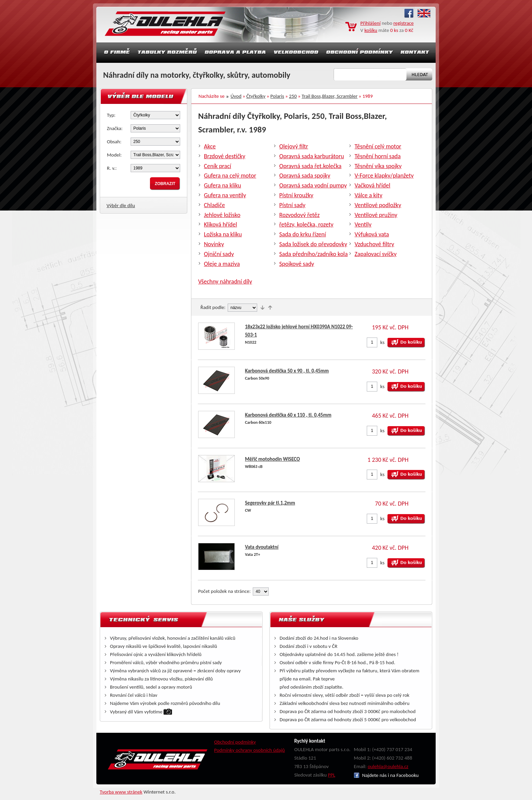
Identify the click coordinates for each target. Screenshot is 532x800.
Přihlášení (370, 23)
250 (293, 96)
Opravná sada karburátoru (312, 156)
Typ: (111, 115)
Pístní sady (292, 205)
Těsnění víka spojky (378, 166)
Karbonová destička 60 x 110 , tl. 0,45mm (288, 415)
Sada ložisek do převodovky (313, 244)
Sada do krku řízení (303, 234)
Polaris (277, 96)
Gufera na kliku (222, 185)
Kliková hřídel (221, 224)
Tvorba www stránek (121, 792)
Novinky (214, 244)
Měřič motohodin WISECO (272, 459)
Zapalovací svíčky (376, 254)
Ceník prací (217, 166)
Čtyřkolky (256, 96)
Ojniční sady (219, 254)
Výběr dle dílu (121, 205)
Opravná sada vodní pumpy (313, 185)
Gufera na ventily (225, 195)
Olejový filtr (294, 146)
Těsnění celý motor (378, 146)
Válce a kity (368, 195)
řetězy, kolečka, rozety (306, 224)
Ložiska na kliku (223, 234)
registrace (404, 23)
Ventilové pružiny (376, 215)
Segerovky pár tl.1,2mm (270, 503)
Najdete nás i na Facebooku (386, 775)
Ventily (363, 224)
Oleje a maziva (222, 264)
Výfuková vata (372, 234)
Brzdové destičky (225, 156)
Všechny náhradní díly (225, 281)
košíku (371, 30)
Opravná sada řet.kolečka (310, 166)
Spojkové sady (297, 264)
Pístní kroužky (296, 195)
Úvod (236, 96)
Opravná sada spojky (305, 176)
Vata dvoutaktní (262, 547)
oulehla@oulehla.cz (388, 766)
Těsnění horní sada (378, 156)
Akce (210, 146)
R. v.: (112, 168)
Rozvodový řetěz (299, 215)
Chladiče (214, 205)
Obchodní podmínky (235, 742)
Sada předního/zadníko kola (313, 254)
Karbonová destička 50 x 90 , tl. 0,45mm (287, 371)
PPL (331, 775)
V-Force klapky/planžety (384, 176)
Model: (114, 155)
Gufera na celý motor (230, 176)
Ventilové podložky (378, 205)
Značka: (115, 128)
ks (383, 342)
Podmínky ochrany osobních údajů (250, 750)
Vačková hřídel (372, 185)
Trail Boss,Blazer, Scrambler (330, 96)
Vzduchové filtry (374, 244)
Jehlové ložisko (222, 215)
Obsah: (114, 142)
